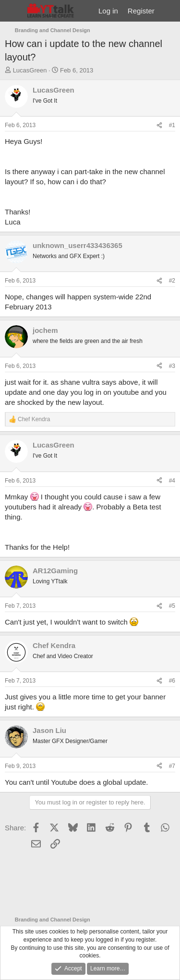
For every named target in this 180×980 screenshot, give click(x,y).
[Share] (159, 125)
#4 (172, 481)
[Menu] (13, 11)
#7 (172, 766)
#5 (172, 606)
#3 (172, 366)
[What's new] (169, 11)
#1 (172, 125)
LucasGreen (30, 70)
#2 (172, 281)
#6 (172, 681)
